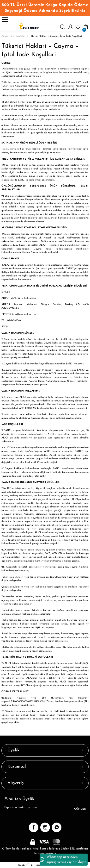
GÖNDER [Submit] (80, 809)
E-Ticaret (36, 865)
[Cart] (86, 27)
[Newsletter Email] (45, 809)
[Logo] (29, 27)
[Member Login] (70, 27)
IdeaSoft (23, 865)
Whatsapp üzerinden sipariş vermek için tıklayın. (63, 860)
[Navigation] (5, 19)
